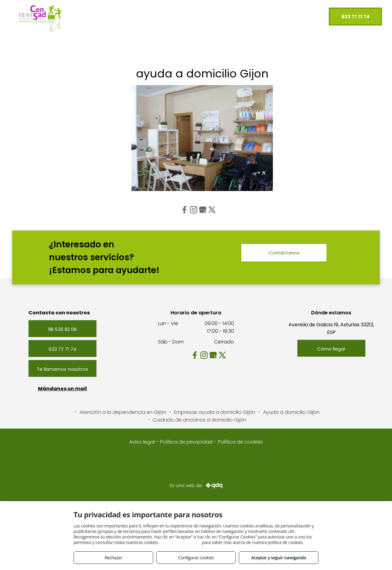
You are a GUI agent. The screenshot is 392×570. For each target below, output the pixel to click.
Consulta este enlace (181, 542)
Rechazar (113, 558)
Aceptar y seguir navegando (279, 558)
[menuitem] (87, 15)
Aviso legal (142, 442)
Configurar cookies (196, 558)
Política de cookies (240, 442)
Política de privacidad (186, 442)
